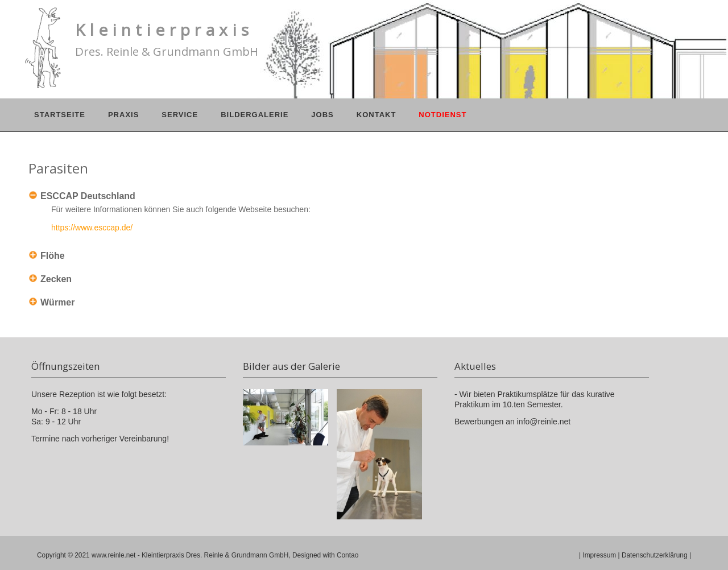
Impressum (599, 555)
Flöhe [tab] (53, 256)
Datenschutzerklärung (655, 555)
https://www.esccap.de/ (92, 228)
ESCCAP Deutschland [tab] (88, 196)
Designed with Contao (325, 555)
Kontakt (377, 115)
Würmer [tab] (57, 302)
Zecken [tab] (56, 279)
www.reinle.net (113, 555)
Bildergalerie (255, 115)
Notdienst (442, 115)
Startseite (60, 115)
